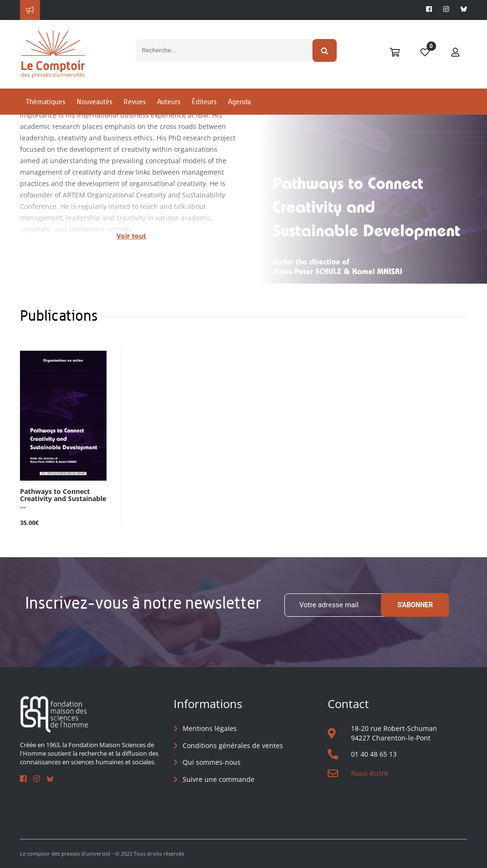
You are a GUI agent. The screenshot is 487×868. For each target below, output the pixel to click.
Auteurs (169, 102)
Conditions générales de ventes (233, 745)
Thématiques (45, 102)
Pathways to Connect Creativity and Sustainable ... (63, 499)
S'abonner (415, 605)
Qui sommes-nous (212, 762)
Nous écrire (370, 773)
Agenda (239, 102)
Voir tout (131, 236)
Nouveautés (94, 102)
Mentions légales (210, 728)
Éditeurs (204, 102)
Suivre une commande (219, 779)
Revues (135, 102)
